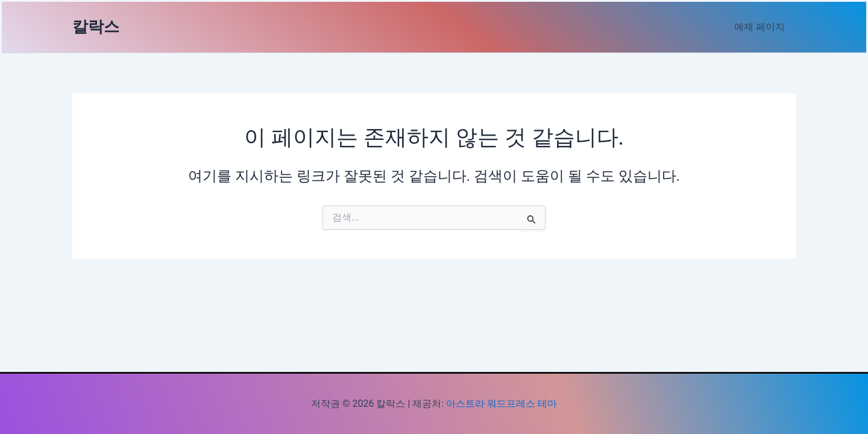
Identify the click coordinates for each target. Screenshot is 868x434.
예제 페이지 (761, 27)
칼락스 (96, 27)
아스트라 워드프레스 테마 (502, 404)
